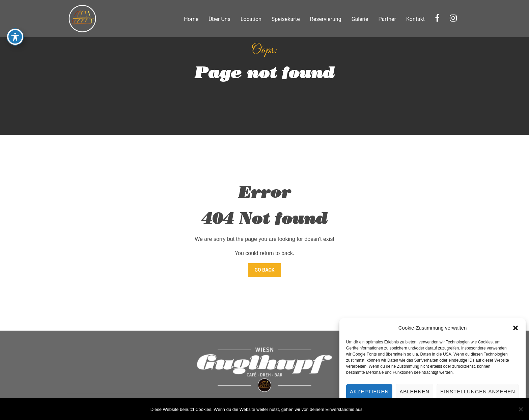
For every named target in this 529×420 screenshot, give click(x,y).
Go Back (265, 270)
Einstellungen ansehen (478, 391)
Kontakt (415, 19)
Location (251, 19)
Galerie (360, 19)
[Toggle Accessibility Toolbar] (15, 31)
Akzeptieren (369, 391)
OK (373, 409)
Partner (387, 19)
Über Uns (219, 19)
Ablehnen (414, 391)
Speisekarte (286, 19)
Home (191, 19)
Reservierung (326, 19)
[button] (516, 328)
